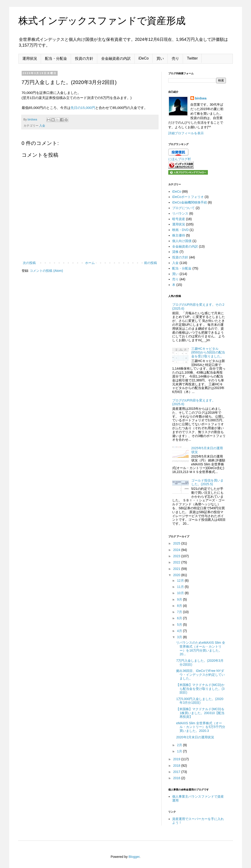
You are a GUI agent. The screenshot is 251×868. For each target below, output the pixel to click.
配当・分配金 (56, 58)
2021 (177, 569)
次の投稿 (29, 263)
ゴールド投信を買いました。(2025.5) (207, 482)
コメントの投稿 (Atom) (46, 271)
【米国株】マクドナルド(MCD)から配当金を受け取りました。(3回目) (200, 689)
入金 (42, 126)
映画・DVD (180, 230)
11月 (181, 587)
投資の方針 (84, 58)
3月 (180, 637)
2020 (177, 575)
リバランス (180, 213)
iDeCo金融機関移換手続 (190, 202)
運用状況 (30, 58)
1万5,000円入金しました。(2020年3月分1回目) (200, 701)
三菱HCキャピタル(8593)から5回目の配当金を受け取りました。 (208, 353)
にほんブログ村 (180, 159)
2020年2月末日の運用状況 (195, 737)
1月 (180, 751)
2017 (177, 772)
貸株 (175, 252)
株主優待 (179, 235)
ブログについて (183, 208)
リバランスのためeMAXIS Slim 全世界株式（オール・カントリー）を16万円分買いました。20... (201, 648)
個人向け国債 (182, 241)
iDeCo (144, 58)
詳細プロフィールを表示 (186, 133)
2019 (177, 759)
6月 (180, 618)
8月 (180, 606)
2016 (177, 778)
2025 (177, 543)
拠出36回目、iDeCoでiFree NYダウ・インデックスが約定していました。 (200, 675)
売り (175, 58)
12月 (181, 581)
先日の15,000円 (83, 108)
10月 (181, 593)
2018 (177, 766)
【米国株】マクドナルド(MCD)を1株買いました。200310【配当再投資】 (200, 713)
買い (160, 58)
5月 (180, 625)
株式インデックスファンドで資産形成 (102, 21)
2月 (180, 745)
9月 (180, 599)
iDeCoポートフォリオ (188, 197)
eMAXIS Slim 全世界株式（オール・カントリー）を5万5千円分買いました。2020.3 (201, 727)
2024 (177, 550)
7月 (180, 612)
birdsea (201, 98)
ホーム (90, 263)
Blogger (134, 857)
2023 (177, 556)
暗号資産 (179, 219)
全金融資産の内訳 (116, 58)
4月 (180, 631)
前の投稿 (151, 263)
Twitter (192, 58)
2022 (177, 562)
